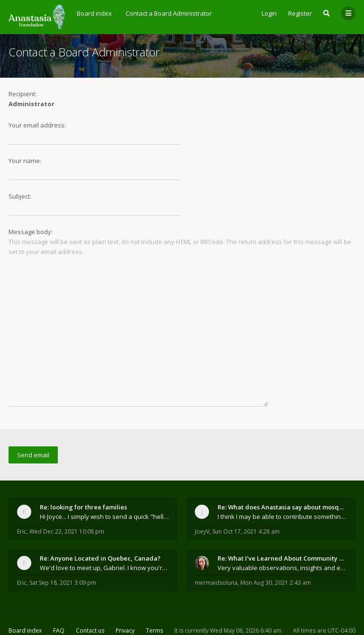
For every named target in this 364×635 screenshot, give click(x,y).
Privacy (125, 600)
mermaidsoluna (216, 552)
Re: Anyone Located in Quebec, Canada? (100, 527)
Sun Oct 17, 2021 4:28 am (246, 501)
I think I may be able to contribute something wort (282, 486)
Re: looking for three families (83, 476)
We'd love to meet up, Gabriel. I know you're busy (105, 537)
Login (269, 13)
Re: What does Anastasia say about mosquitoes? (282, 476)
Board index (25, 600)
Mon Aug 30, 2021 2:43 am (276, 552)
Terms (155, 600)
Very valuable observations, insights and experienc (282, 537)
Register (300, 13)
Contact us (90, 600)
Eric (22, 501)
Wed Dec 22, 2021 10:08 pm (67, 501)
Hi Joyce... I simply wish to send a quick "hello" (105, 486)
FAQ (59, 600)
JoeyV (202, 501)
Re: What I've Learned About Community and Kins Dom (282, 527)
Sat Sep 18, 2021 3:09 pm (63, 552)
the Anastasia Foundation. (136, 613)
